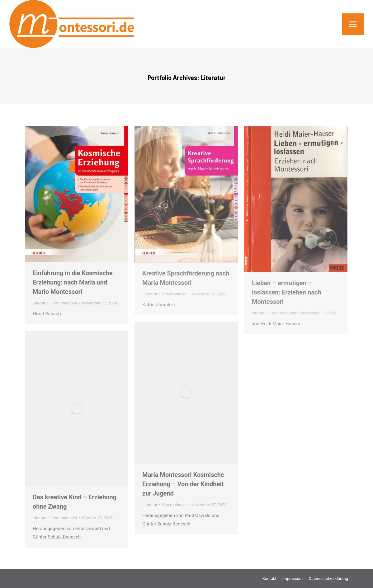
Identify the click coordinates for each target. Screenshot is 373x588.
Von (65, 303)
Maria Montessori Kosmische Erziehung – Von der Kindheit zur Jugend (183, 484)
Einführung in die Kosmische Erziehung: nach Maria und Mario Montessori (73, 282)
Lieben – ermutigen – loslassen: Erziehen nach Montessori (287, 292)
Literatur (40, 303)
